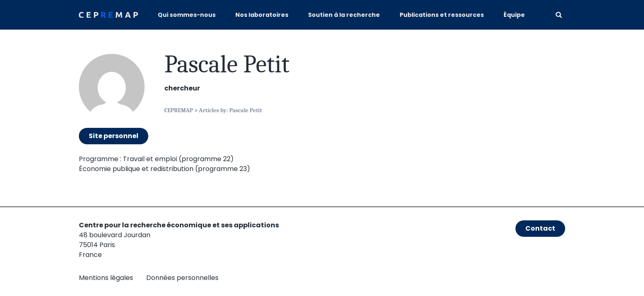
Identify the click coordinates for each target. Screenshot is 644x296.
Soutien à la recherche (344, 15)
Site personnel (114, 136)
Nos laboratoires (262, 15)
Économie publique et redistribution (136, 169)
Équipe (514, 15)
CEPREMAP (179, 110)
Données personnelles (182, 278)
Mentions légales (106, 278)
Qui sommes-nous (187, 15)
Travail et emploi (150, 159)
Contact (540, 228)
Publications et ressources (442, 15)
